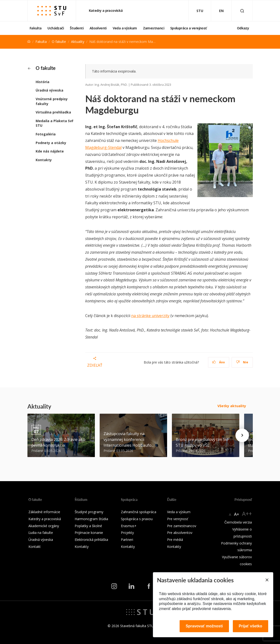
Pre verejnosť (178, 519)
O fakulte (59, 42)
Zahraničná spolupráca (139, 512)
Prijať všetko (251, 626)
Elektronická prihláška (91, 540)
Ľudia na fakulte (41, 533)
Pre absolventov (180, 533)
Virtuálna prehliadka (53, 112)
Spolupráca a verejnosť (189, 28)
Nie (242, 362)
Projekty (127, 533)
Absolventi (98, 28)
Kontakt (35, 547)
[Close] (267, 580)
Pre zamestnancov (182, 526)
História (42, 82)
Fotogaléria (46, 134)
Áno (218, 362)
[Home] (29, 42)
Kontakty (44, 160)
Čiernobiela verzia (238, 522)
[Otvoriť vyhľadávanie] (242, 11)
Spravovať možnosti (204, 626)
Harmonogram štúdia (91, 519)
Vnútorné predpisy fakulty (52, 101)
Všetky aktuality (232, 406)
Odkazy (243, 28)
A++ (247, 514)
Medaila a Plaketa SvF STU (55, 123)
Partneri (127, 540)
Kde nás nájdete (50, 151)
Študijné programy (89, 512)
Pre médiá (175, 540)
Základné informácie (44, 512)
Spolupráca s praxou (137, 519)
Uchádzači (56, 28)
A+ (237, 514)
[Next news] (242, 435)
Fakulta (36, 28)
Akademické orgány (44, 526)
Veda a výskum (125, 28)
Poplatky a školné (88, 526)
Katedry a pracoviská (106, 10)
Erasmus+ (129, 526)
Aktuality (78, 42)
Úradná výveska (49, 90)
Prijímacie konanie (89, 533)
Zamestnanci (154, 28)
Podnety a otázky (51, 143)
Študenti (77, 28)
